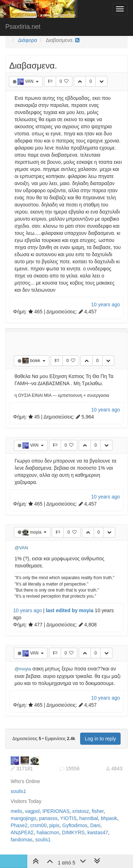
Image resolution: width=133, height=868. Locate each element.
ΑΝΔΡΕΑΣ (22, 832)
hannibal (89, 818)
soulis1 (18, 791)
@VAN (21, 548)
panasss (48, 818)
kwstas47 (98, 832)
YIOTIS (68, 818)
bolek (36, 361)
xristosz (81, 811)
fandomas (21, 840)
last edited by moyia (70, 610)
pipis (54, 825)
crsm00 (38, 825)
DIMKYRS (73, 832)
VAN (30, 81)
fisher (98, 811)
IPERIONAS (56, 811)
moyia (36, 532)
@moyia (23, 669)
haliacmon (48, 832)
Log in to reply (100, 739)
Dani (95, 825)
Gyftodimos (75, 825)
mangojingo (23, 818)
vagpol (32, 811)
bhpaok (109, 818)
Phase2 (19, 825)
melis (16, 811)
